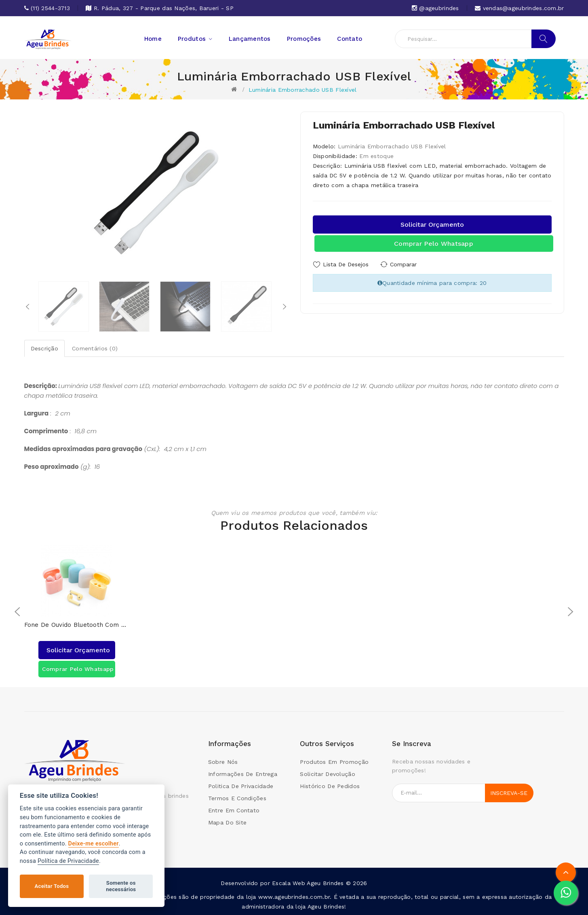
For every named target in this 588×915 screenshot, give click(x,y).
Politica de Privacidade (241, 786)
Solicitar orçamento (432, 225)
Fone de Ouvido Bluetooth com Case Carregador (77, 625)
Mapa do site (227, 822)
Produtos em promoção (334, 761)
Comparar (403, 264)
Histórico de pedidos (330, 786)
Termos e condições (237, 798)
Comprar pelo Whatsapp (434, 244)
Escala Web (289, 883)
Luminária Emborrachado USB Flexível (303, 90)
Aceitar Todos (52, 886)
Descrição (45, 348)
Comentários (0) (95, 348)
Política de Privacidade (68, 861)
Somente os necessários (121, 886)
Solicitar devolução (327, 774)
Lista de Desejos (346, 264)
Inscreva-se (509, 793)
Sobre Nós (223, 761)
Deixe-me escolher (94, 844)
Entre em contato (234, 810)
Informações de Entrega (243, 774)
